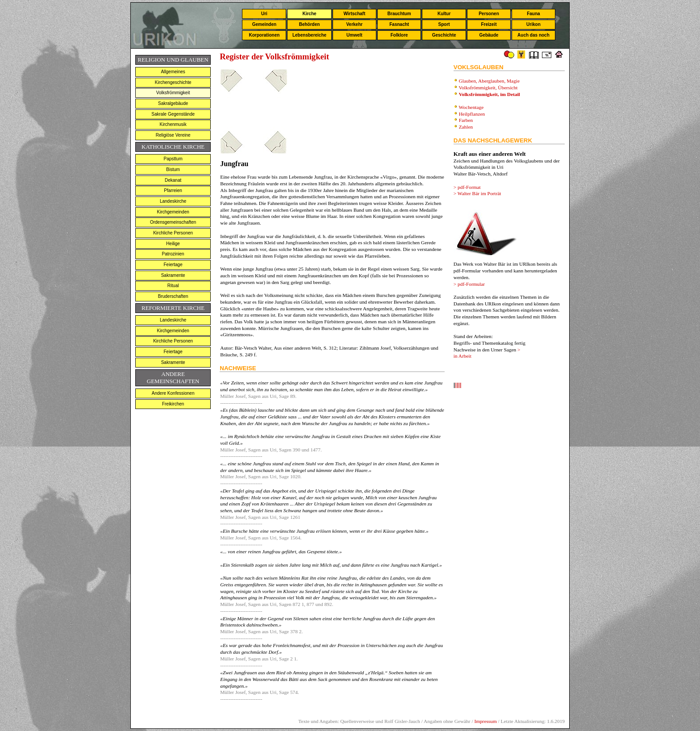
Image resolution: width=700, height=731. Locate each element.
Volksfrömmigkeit (173, 93)
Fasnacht (399, 24)
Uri (264, 14)
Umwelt (354, 35)
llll (458, 386)
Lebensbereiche (309, 35)
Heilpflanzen (472, 114)
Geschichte (444, 35)
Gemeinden (264, 24)
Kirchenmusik (173, 124)
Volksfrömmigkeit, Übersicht (489, 88)
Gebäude (489, 35)
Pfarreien (173, 190)
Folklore (399, 35)
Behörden (310, 24)
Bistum (173, 169)
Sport (444, 24)
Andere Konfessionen (173, 393)
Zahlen (466, 127)
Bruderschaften (173, 296)
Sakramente (173, 275)
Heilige (173, 244)
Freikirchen (173, 404)
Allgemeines (173, 72)
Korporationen (264, 35)
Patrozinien (173, 254)
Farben (466, 120)
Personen (489, 14)
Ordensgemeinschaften (173, 222)
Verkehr (354, 24)
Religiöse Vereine (173, 135)
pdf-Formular (471, 284)
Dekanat (173, 180)
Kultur (444, 14)
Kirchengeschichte (173, 82)
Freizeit (489, 24)
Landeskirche (173, 201)
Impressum (485, 721)
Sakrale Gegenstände (173, 114)
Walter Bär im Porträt (479, 193)
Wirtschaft (354, 14)
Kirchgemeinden (173, 212)
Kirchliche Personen (173, 233)
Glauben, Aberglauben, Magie (489, 81)
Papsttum (173, 159)
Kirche (309, 14)
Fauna (533, 14)
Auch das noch (533, 35)
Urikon (533, 24)
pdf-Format (469, 187)
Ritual (173, 286)
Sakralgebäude (173, 103)
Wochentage (471, 107)
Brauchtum (399, 14)
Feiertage (173, 265)
